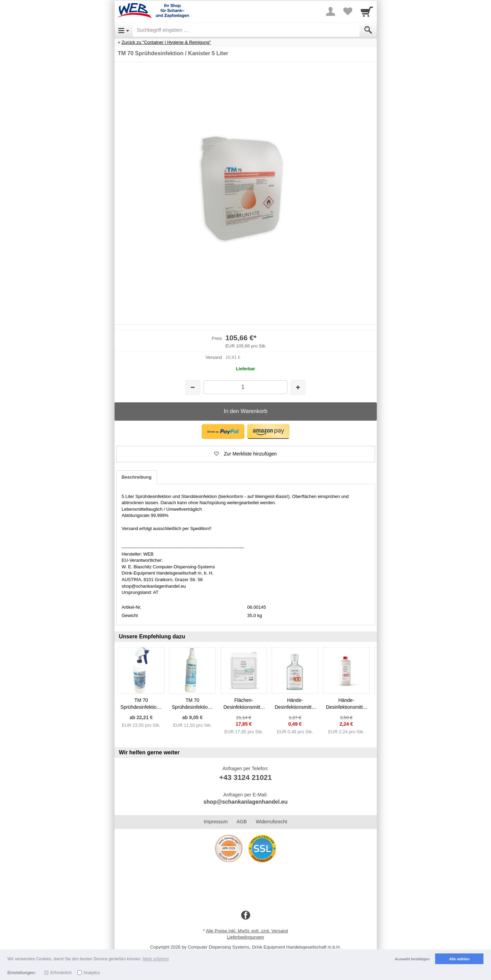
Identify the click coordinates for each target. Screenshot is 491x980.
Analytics (92, 973)
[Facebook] (246, 915)
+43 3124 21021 (245, 777)
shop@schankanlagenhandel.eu (245, 802)
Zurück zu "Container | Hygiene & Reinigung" (166, 42)
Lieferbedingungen (246, 937)
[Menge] (245, 387)
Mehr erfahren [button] (156, 959)
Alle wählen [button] (459, 959)
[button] (223, 432)
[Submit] (368, 30)
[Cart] (367, 11)
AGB (242, 822)
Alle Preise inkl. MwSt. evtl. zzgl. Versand (247, 931)
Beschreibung (137, 477)
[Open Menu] (124, 30)
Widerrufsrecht (271, 822)
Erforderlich (61, 973)
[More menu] (331, 11)
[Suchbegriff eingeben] (246, 30)
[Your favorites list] (348, 11)
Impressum (216, 822)
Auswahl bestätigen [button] (412, 959)
